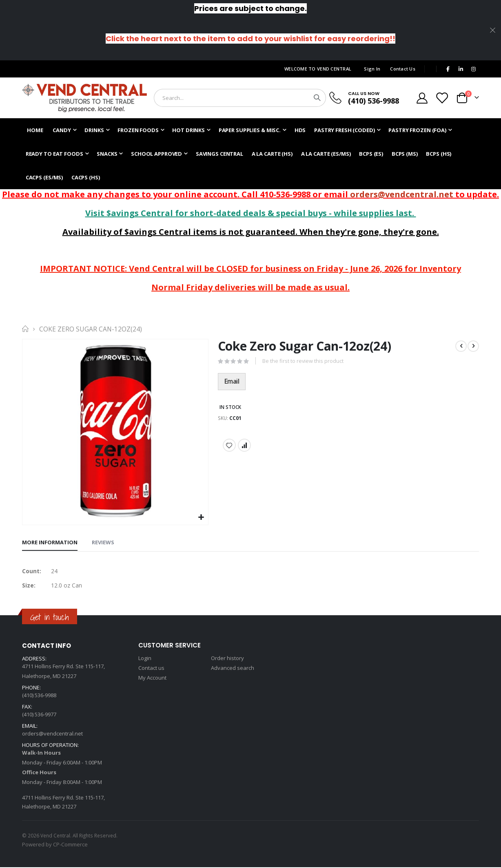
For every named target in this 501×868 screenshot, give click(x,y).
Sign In (372, 69)
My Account (152, 678)
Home (25, 329)
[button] (201, 518)
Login (145, 659)
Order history (227, 659)
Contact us (151, 669)
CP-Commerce (70, 845)
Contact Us (403, 69)
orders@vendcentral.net (402, 194)
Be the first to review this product (303, 362)
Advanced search (233, 669)
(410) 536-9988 (374, 101)
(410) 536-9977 (39, 715)
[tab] (50, 543)
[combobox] (240, 98)
